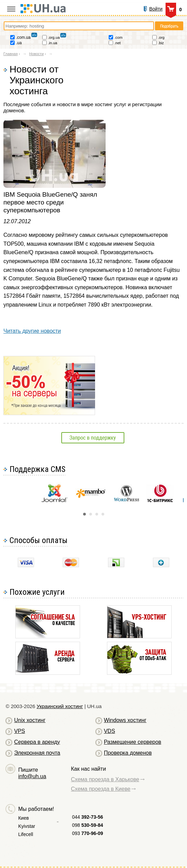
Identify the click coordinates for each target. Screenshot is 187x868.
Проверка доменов (128, 753)
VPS (19, 731)
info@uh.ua (32, 776)
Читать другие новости (32, 331)
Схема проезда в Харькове (105, 779)
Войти (156, 9)
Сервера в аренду (37, 742)
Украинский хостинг (60, 706)
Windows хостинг (125, 720)
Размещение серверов (133, 742)
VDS (110, 731)
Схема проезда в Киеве (101, 789)
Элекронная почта (37, 753)
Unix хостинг (30, 720)
